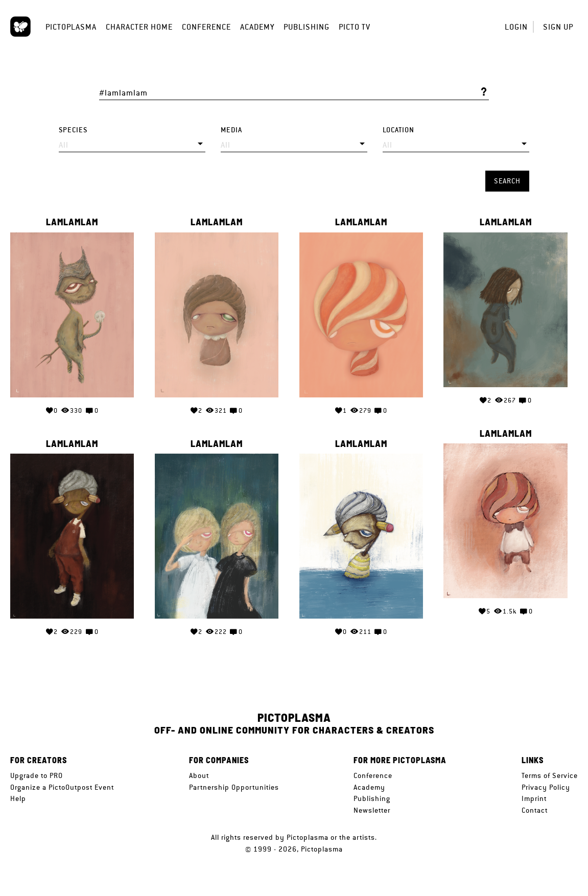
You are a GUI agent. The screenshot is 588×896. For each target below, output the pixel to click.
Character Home (139, 27)
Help (18, 798)
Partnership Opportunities (234, 787)
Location (398, 130)
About (199, 775)
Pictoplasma (71, 27)
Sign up (558, 27)
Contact (535, 810)
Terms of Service (550, 775)
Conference (206, 27)
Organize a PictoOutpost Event (62, 787)
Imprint (534, 798)
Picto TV (355, 27)
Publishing (307, 27)
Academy (257, 27)
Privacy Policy (546, 787)
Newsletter (372, 810)
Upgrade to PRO (37, 775)
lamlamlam (72, 222)
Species (73, 130)
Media (231, 130)
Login (516, 27)
